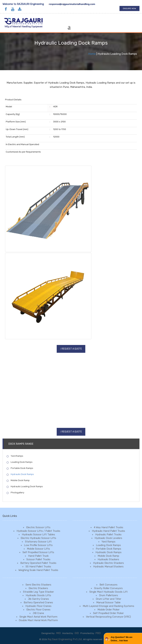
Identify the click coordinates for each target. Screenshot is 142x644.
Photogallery (15, 493)
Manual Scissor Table (108, 602)
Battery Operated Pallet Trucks (38, 563)
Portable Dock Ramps (20, 468)
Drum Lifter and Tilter (108, 599)
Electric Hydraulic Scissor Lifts (38, 538)
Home (92, 54)
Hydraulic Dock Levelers (108, 538)
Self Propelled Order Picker (108, 613)
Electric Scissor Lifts (38, 527)
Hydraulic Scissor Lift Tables (38, 534)
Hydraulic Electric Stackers (108, 563)
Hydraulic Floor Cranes (38, 606)
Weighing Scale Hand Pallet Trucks (38, 570)
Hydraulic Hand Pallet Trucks (108, 531)
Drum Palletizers (108, 595)
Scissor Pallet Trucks (38, 559)
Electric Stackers (38, 588)
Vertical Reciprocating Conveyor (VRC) (108, 617)
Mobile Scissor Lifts (38, 549)
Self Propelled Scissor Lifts (38, 552)
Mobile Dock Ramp (18, 480)
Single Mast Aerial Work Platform (38, 617)
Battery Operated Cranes (38, 602)
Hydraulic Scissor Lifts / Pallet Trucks (38, 531)
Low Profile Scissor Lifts (38, 545)
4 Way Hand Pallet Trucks (108, 527)
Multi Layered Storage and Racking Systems (108, 606)
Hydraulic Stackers (108, 559)
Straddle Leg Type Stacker (38, 592)
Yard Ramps (15, 456)
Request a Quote (72, 349)
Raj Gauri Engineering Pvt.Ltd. (65, 639)
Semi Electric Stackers (38, 585)
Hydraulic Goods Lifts (38, 595)
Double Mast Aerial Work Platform (38, 620)
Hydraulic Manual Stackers (108, 567)
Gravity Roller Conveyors (108, 588)
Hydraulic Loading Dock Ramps (25, 487)
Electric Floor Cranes (38, 610)
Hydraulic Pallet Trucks (108, 534)
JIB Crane (38, 613)
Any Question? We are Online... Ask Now (122, 639)
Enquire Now (129, 8)
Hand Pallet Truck (38, 556)
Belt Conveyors (108, 585)
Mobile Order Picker (108, 610)
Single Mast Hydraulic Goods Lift (108, 592)
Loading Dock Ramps (20, 462)
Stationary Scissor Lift (38, 542)
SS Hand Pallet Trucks (38, 567)
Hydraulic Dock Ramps (20, 474)
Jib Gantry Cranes (38, 599)
